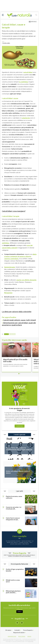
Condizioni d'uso (12, 636)
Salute (6, 334)
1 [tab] (19, 374)
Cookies (29, 636)
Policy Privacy (22, 636)
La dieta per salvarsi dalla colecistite (17, 312)
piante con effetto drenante (26, 280)
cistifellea (25, 82)
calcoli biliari (28, 72)
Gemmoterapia (10, 267)
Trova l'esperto (28, 630)
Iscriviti (20, 612)
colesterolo (26, 118)
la (20, 82)
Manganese (8, 293)
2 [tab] (20, 374)
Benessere (12, 334)
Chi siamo (8, 630)
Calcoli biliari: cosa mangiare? (14, 211)
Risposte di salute (19, 633)
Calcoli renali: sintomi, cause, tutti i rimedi (19, 320)
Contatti (17, 630)
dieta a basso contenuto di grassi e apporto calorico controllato (20, 256)
